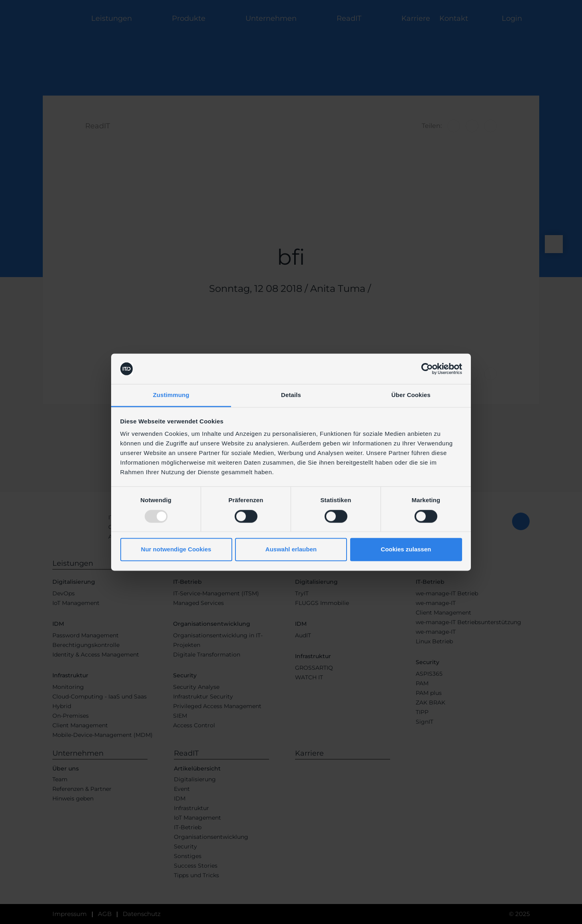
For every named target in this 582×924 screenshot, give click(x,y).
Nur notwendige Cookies (176, 550)
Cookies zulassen (406, 550)
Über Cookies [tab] (411, 395)
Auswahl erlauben (291, 550)
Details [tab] (291, 395)
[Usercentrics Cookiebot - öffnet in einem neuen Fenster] (427, 369)
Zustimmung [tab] (171, 395)
